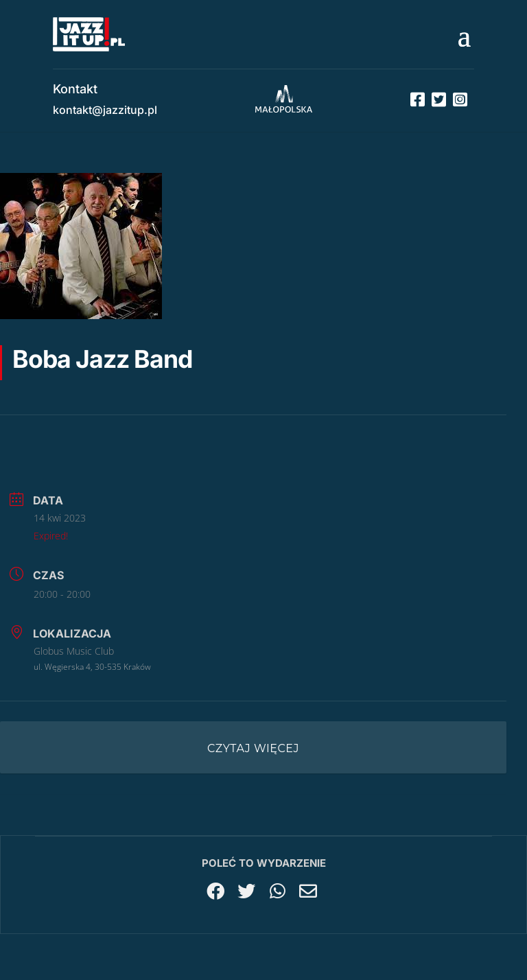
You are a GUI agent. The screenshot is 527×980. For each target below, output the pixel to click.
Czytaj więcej (253, 748)
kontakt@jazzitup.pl (105, 110)
